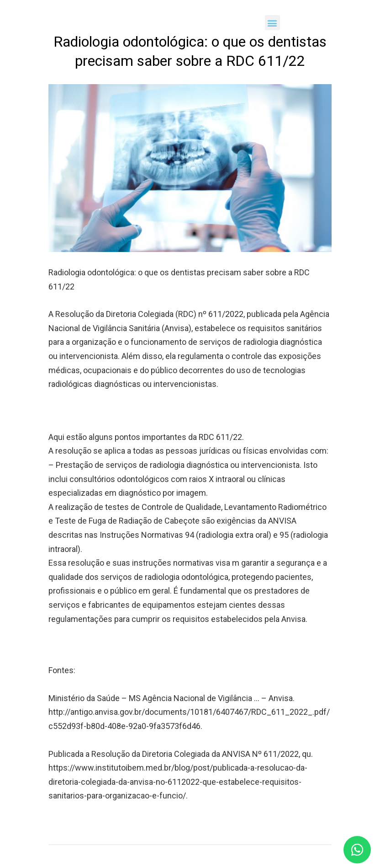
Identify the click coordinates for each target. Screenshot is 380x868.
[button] (272, 23)
